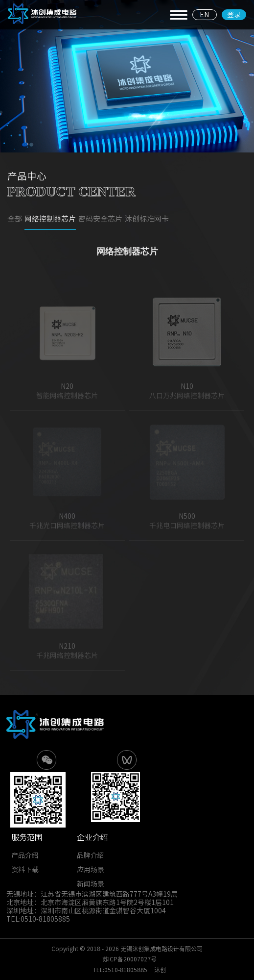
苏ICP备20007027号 (129, 959)
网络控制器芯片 (50, 219)
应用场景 (91, 870)
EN (204, 15)
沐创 (160, 970)
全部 (15, 219)
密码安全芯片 (100, 219)
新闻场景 (91, 884)
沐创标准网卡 (147, 219)
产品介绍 (25, 855)
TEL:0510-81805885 (120, 970)
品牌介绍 (91, 855)
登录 (234, 15)
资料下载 (25, 870)
